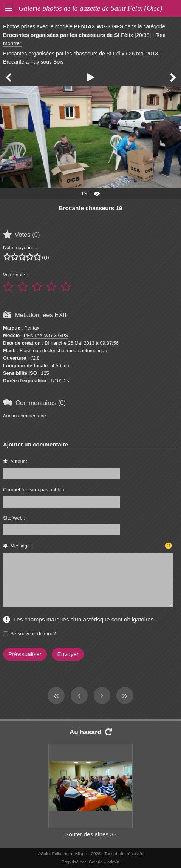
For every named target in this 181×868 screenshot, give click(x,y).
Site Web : (14, 518)
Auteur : (19, 461)
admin (113, 862)
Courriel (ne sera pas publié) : (35, 490)
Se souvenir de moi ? (33, 634)
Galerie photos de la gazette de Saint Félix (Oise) (90, 8)
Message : (21, 546)
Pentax (32, 328)
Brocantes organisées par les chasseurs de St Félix (68, 35)
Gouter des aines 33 (90, 834)
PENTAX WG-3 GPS (46, 335)
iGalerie (95, 862)
